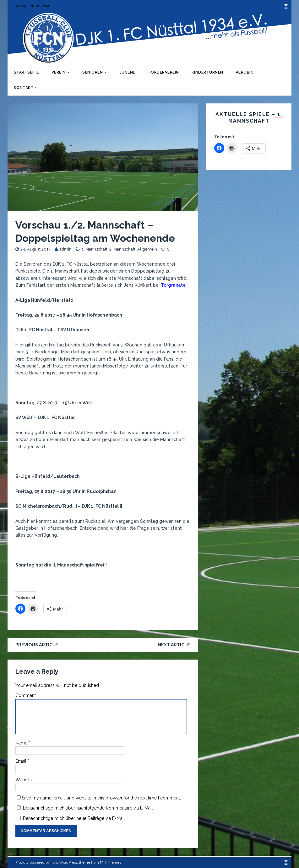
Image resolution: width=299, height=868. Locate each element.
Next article (174, 645)
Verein (59, 72)
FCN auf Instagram (32, 6)
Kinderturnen (207, 72)
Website (24, 780)
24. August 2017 (35, 249)
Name (22, 743)
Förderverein (164, 72)
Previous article (37, 645)
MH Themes (111, 862)
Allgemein (147, 249)
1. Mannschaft (95, 249)
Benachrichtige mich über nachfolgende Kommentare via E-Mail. (88, 808)
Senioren (92, 72)
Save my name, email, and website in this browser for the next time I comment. (101, 798)
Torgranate (173, 285)
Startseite (26, 72)
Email (22, 761)
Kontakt (24, 88)
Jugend (128, 72)
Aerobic (245, 72)
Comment (26, 695)
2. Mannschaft (122, 249)
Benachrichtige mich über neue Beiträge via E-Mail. (74, 818)
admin (65, 249)
